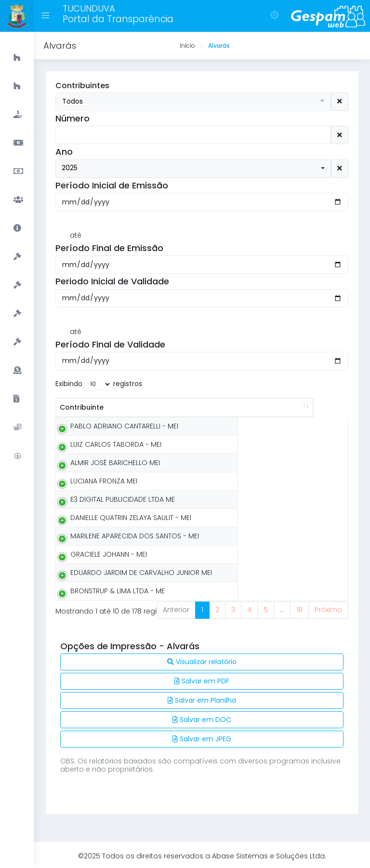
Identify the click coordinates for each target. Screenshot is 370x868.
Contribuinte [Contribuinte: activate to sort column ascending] (82, 407)
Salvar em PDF (202, 681)
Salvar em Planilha (202, 700)
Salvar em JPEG (202, 739)
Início (187, 46)
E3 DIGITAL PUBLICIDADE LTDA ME (123, 499)
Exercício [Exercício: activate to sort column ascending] (313, 407)
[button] (193, 101)
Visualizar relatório (202, 662)
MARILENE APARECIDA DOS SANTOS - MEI (135, 536)
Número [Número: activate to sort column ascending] (255, 407)
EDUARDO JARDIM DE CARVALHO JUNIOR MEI (141, 573)
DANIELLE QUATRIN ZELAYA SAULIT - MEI (131, 518)
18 (299, 610)
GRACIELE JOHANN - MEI (109, 554)
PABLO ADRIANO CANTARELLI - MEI (124, 426)
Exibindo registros (99, 384)
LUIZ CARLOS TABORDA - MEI (116, 444)
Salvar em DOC (202, 720)
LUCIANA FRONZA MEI (104, 481)
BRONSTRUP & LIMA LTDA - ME (118, 591)
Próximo (328, 610)
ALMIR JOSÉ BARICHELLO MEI (115, 463)
